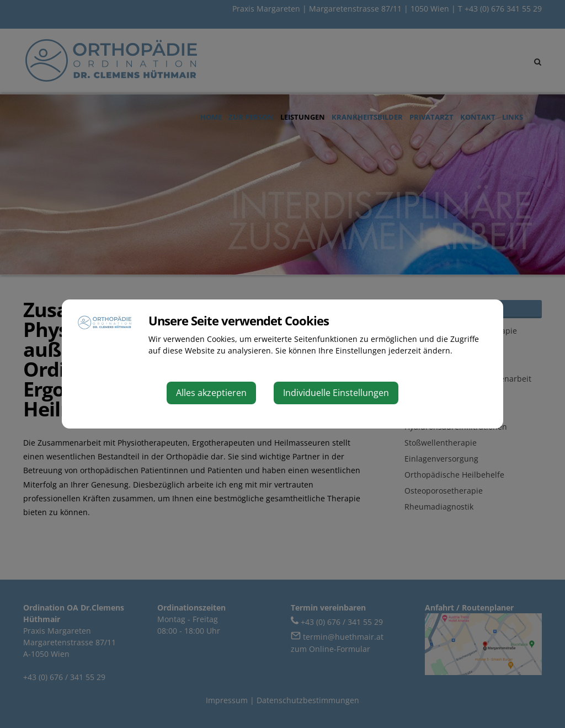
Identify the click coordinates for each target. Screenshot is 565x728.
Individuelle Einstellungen (336, 393)
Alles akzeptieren (211, 393)
